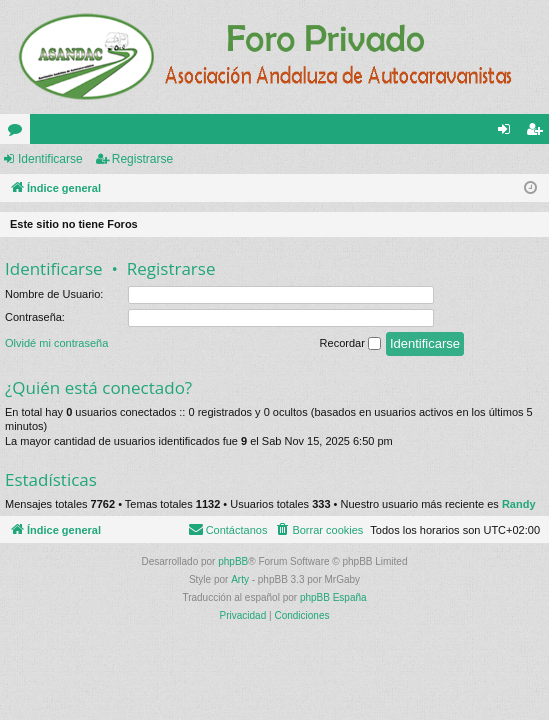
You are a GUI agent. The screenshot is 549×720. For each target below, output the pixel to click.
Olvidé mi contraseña (56, 343)
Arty (240, 579)
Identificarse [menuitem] (508, 133)
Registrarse (142, 159)
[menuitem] (318, 530)
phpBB (233, 561)
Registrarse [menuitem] (538, 133)
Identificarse (50, 159)
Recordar (350, 344)
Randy (519, 504)
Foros (19, 133)
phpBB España (333, 597)
